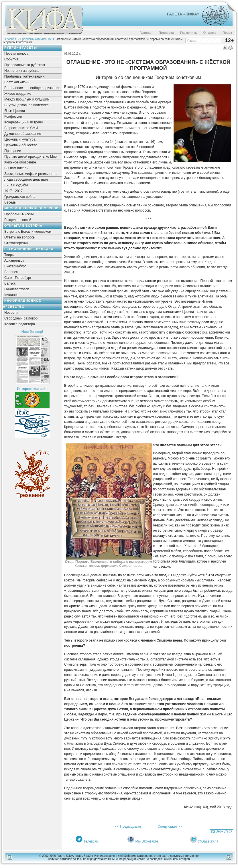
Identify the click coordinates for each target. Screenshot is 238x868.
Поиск (227, 33)
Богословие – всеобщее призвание (32, 88)
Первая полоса (16, 54)
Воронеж (11, 272)
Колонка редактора (20, 324)
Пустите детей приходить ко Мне (31, 157)
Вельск (10, 283)
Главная (146, 33)
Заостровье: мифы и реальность (31, 174)
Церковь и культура (20, 139)
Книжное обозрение (20, 162)
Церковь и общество (21, 145)
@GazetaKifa (208, 841)
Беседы (10, 202)
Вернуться (224, 831)
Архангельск (14, 261)
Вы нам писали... (18, 168)
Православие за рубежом (25, 65)
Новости (11, 313)
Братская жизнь (17, 82)
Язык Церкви (15, 111)
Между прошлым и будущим (27, 99)
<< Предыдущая (128, 826)
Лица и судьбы (16, 185)
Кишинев (11, 295)
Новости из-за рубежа (22, 71)
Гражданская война (20, 197)
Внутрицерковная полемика (26, 105)
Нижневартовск (17, 289)
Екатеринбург (15, 266)
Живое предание (18, 94)
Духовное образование (23, 134)
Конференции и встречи (23, 122)
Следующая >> (170, 826)
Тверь (9, 255)
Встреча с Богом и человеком (28, 232)
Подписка (166, 33)
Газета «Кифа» (183, 14)
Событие (11, 59)
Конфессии (13, 117)
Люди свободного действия (26, 179)
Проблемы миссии (19, 214)
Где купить (189, 33)
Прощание (13, 151)
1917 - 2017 (13, 191)
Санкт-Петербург (18, 278)
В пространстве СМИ (21, 128)
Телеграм (91, 841)
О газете (210, 33)
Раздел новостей (18, 220)
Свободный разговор (21, 318)
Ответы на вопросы (20, 237)
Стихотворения (16, 243)
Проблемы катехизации (36, 39)
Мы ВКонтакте (147, 841)
